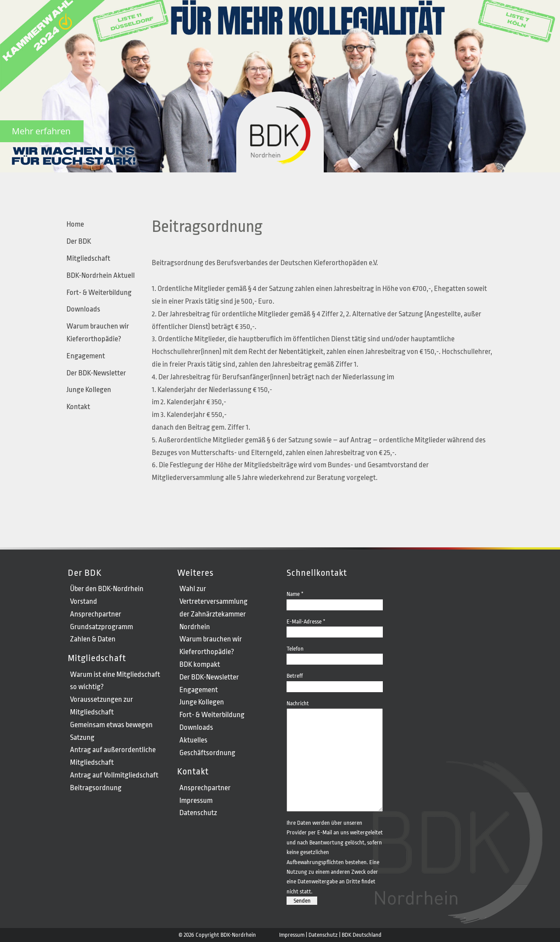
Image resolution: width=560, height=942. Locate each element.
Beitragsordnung (96, 788)
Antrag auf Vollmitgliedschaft (114, 775)
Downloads (83, 309)
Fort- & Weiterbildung (99, 292)
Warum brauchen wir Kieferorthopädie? (98, 333)
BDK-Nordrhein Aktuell (101, 275)
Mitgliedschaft (88, 258)
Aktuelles (193, 740)
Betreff (335, 681)
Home (75, 224)
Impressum (196, 800)
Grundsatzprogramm (101, 627)
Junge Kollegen (89, 390)
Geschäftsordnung (207, 753)
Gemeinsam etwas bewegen (111, 725)
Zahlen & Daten (93, 639)
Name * (335, 599)
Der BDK (79, 241)
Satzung (82, 737)
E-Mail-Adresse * (335, 626)
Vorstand (84, 601)
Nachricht (335, 708)
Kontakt (78, 407)
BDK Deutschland (362, 935)
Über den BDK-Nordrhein (107, 589)
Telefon (335, 653)
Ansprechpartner (96, 614)
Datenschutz (198, 813)
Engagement (86, 356)
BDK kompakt (200, 664)
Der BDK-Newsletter (96, 373)
